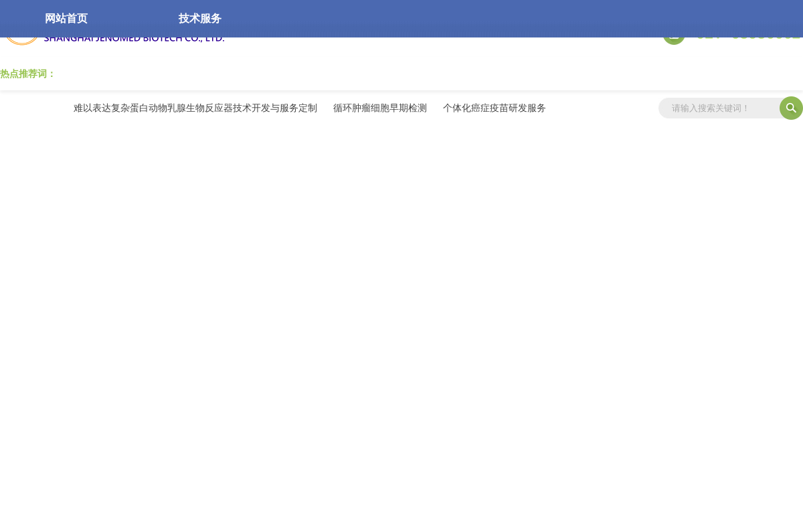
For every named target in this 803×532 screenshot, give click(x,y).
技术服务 (200, 18)
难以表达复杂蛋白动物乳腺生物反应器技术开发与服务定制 (195, 108)
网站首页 (66, 18)
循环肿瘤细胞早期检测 (380, 108)
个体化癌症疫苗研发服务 (495, 108)
